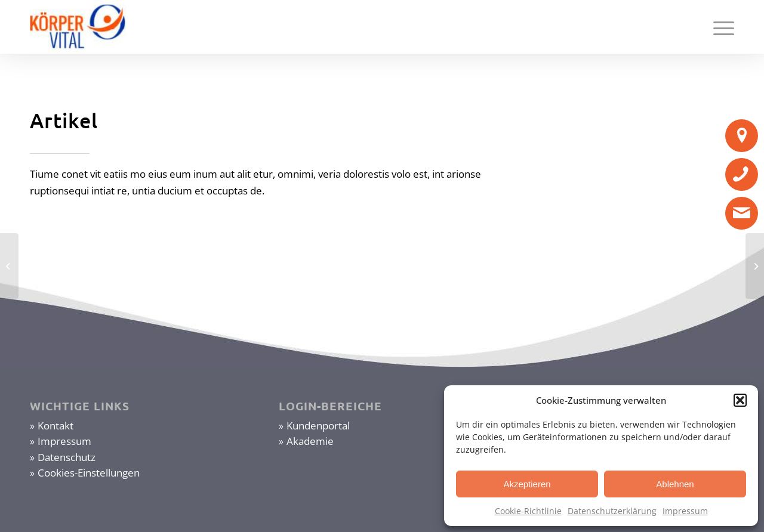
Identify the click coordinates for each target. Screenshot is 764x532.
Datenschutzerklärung (612, 511)
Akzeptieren (527, 484)
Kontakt (56, 426)
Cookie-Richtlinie (528, 511)
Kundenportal (318, 426)
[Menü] (720, 27)
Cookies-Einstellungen (89, 473)
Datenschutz (67, 457)
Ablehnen (675, 484)
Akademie (310, 441)
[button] (740, 400)
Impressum (685, 511)
